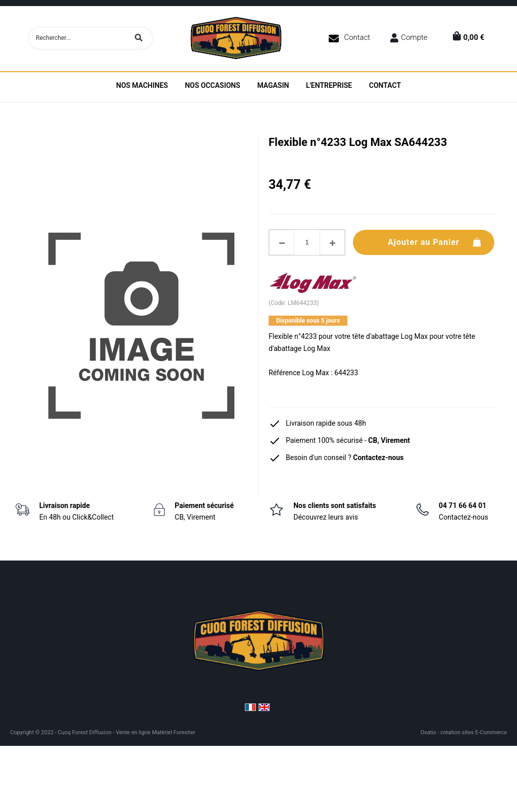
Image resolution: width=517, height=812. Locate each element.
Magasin (273, 85)
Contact (357, 37)
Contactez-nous (378, 458)
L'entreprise (329, 85)
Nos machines (142, 85)
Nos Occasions (213, 85)
